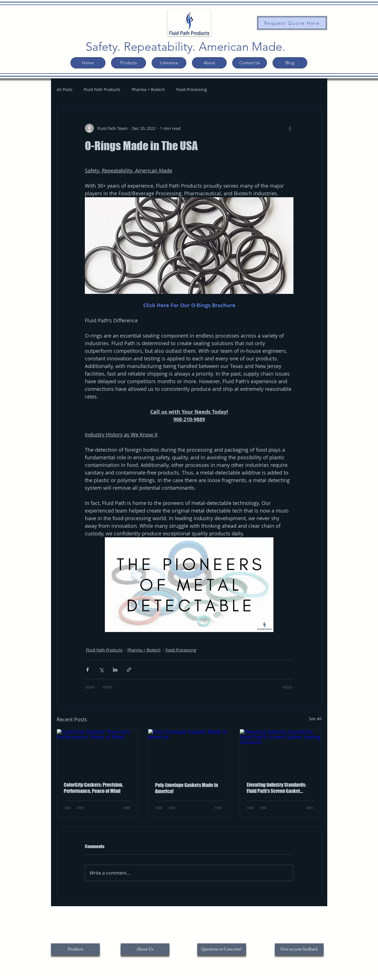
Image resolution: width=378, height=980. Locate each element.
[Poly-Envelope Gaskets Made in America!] (189, 752)
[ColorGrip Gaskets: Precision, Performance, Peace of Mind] (98, 752)
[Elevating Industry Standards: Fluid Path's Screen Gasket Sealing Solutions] (281, 752)
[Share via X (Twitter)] (101, 670)
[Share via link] (129, 670)
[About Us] (145, 949)
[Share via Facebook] (88, 670)
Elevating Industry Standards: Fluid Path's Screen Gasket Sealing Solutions (276, 788)
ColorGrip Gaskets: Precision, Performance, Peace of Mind (93, 788)
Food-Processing (192, 89)
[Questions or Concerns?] (222, 949)
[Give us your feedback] (299, 949)
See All (315, 719)
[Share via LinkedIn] (115, 670)
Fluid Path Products (102, 89)
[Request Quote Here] (292, 23)
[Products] (75, 949)
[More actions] (290, 128)
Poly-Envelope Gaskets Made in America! (186, 788)
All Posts (65, 89)
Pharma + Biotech (148, 89)
